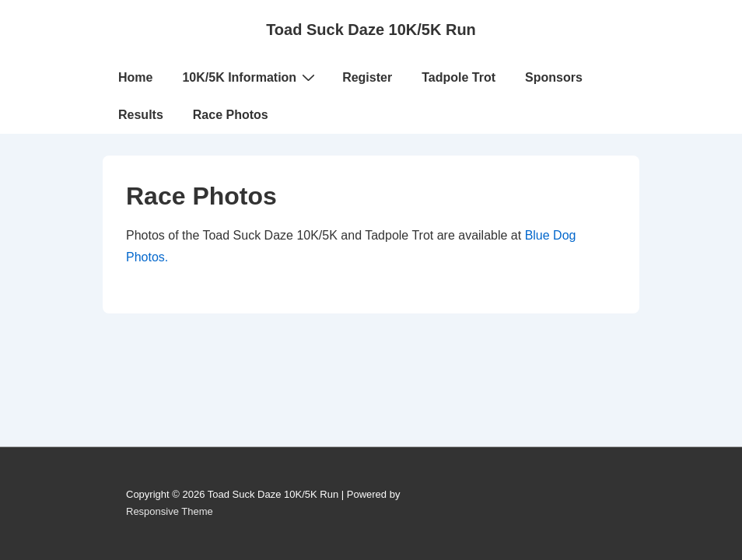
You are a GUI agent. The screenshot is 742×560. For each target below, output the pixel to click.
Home (135, 77)
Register (367, 77)
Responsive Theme (170, 511)
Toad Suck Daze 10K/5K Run (371, 30)
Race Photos (231, 115)
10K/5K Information (250, 77)
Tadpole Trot (458, 77)
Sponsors (554, 77)
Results (141, 115)
